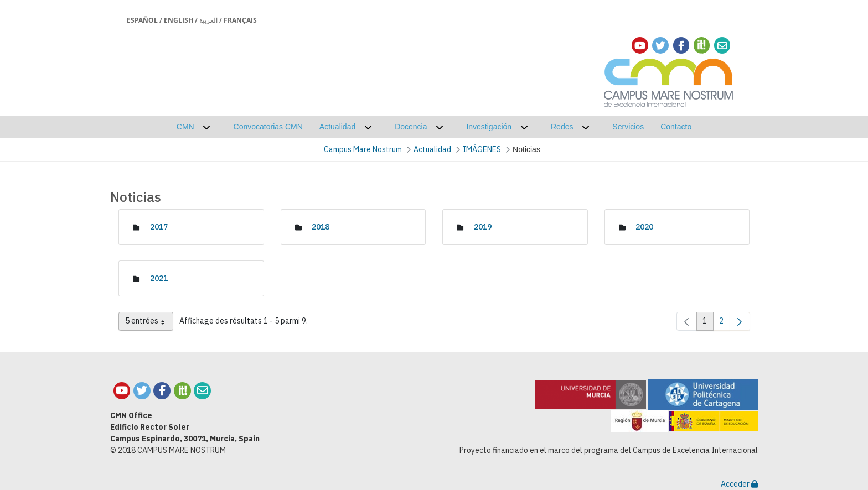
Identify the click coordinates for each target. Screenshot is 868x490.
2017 (159, 227)
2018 (321, 227)
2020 (644, 227)
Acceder (739, 484)
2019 (483, 227)
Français (240, 20)
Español (142, 20)
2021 (159, 278)
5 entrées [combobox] (149, 323)
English (179, 20)
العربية (208, 20)
